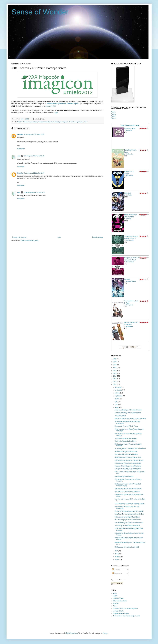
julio (116, 402)
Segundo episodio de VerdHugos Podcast (128, 489)
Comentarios (117, 573)
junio (117, 405)
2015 (115, 376)
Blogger (105, 633)
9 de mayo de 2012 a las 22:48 (34, 173)
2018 (115, 367)
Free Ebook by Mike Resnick (124, 476)
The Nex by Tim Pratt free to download (127, 526)
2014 (115, 379)
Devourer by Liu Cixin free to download (127, 491)
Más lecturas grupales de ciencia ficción (128, 520)
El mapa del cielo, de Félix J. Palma (126, 426)
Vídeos (115, 606)
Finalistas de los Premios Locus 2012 (127, 547)
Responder (21, 149)
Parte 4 (113, 118)
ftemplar (20, 134)
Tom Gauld (129, 130)
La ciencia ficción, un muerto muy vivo (125, 608)
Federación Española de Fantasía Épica (50, 122)
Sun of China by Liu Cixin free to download (128, 523)
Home (115, 593)
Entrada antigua (98, 237)
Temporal (127, 279)
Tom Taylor (129, 195)
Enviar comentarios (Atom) (30, 241)
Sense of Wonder (40, 12)
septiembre (119, 396)
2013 (115, 382)
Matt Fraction (129, 176)
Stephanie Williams (131, 281)
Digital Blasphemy (72, 633)
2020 (115, 362)
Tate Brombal (129, 154)
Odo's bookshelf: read (130, 126)
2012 (115, 385)
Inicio (59, 237)
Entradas (116, 569)
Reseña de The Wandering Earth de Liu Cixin (129, 514)
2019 (115, 365)
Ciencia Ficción (27, 122)
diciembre (118, 387)
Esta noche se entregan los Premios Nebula (129, 460)
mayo (117, 407)
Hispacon (65, 122)
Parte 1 (113, 112)
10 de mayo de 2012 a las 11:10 (34, 193)
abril (116, 551)
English (115, 596)
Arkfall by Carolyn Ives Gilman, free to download (130, 419)
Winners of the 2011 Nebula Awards (126, 454)
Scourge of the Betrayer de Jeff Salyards (128, 466)
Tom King (128, 219)
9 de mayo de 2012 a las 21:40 (34, 156)
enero (117, 559)
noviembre (118, 390)
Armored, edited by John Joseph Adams (128, 413)
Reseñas (116, 603)
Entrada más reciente (19, 237)
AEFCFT (20, 122)
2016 (115, 373)
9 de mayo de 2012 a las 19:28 (34, 134)
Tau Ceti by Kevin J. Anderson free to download (130, 449)
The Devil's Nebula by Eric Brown (125, 441)
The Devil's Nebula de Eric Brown (125, 438)
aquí (56, 113)
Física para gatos (130, 128)
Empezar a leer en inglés (121, 613)
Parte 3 (113, 116)
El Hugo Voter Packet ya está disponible (128, 463)
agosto (117, 399)
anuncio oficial (51, 106)
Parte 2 (113, 114)
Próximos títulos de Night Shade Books (127, 517)
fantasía (35, 122)
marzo (117, 554)
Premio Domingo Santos (76, 122)
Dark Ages (128, 193)
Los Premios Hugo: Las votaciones (126, 452)
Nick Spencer (129, 305)
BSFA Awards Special (120, 601)
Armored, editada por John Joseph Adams (128, 410)
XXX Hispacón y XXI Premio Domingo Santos (129, 504)
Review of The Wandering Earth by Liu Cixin (129, 511)
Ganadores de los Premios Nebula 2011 (128, 457)
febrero (117, 557)
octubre (117, 393)
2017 (115, 370)
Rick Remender (130, 240)
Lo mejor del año (118, 611)
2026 (115, 359)
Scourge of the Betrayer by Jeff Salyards (128, 469)
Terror (86, 122)
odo (19, 156)
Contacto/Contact (118, 598)
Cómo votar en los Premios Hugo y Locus (126, 616)
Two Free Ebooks (120, 416)
